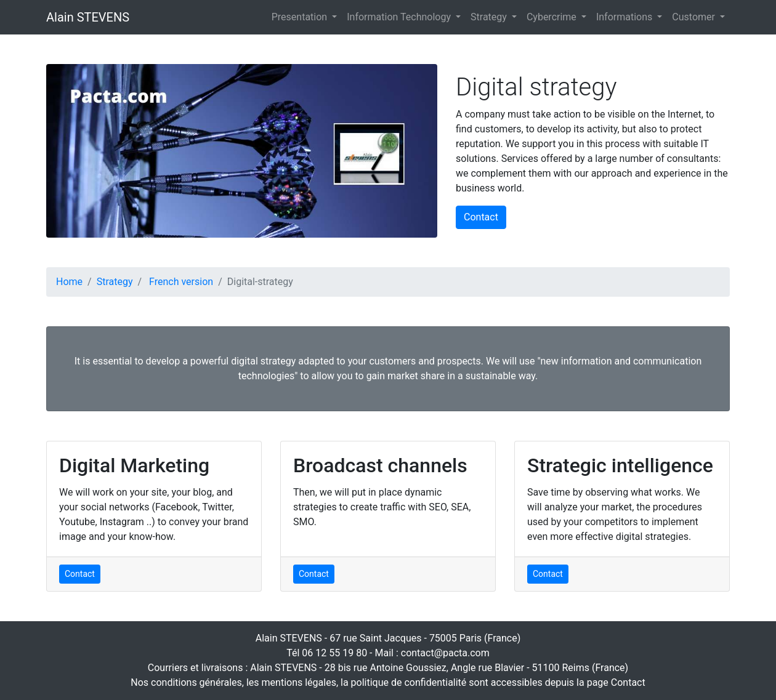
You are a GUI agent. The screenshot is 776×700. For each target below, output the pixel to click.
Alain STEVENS (88, 17)
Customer (695, 17)
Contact (481, 217)
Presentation (301, 17)
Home (69, 282)
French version (181, 282)
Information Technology (400, 17)
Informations (625, 17)
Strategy (490, 17)
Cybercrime (553, 17)
